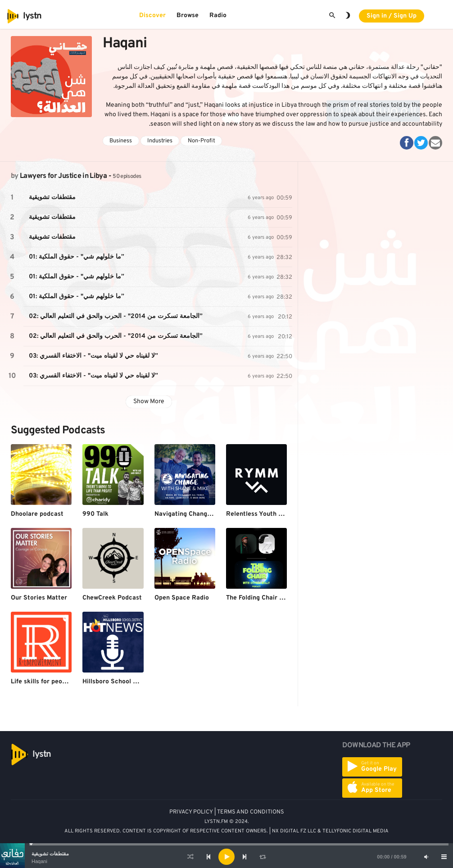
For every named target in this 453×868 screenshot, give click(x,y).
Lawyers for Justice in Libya (63, 176)
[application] (226, 857)
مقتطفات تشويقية (50, 854)
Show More (149, 402)
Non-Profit (202, 141)
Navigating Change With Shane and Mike (215, 514)
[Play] (226, 857)
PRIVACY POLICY (191, 812)
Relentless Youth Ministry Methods (278, 514)
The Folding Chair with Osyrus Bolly (279, 598)
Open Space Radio (182, 598)
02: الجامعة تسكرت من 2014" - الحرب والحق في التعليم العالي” (116, 316)
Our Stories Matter (39, 598)
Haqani (39, 861)
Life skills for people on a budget (59, 682)
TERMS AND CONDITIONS (251, 812)
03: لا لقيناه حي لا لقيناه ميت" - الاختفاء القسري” (93, 356)
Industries (160, 141)
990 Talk (95, 514)
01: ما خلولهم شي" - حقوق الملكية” (77, 257)
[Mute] (426, 857)
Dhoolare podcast (37, 514)
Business (121, 141)
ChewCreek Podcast (112, 598)
